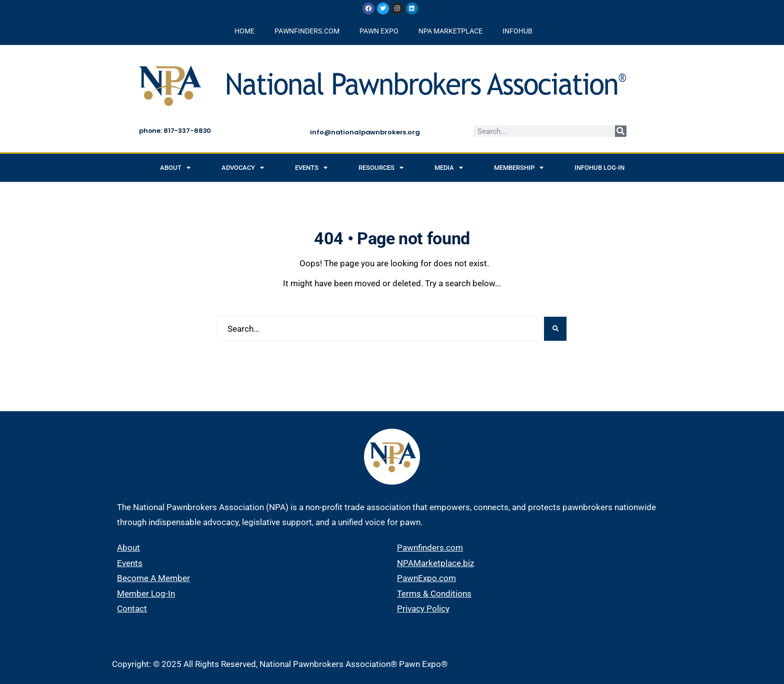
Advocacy (243, 168)
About (175, 168)
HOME (244, 31)
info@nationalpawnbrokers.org (365, 132)
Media (449, 168)
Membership (519, 168)
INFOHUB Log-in (599, 168)
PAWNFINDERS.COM (307, 31)
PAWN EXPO (379, 31)
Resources (381, 168)
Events (311, 168)
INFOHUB (517, 31)
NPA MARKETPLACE (450, 31)
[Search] (621, 131)
